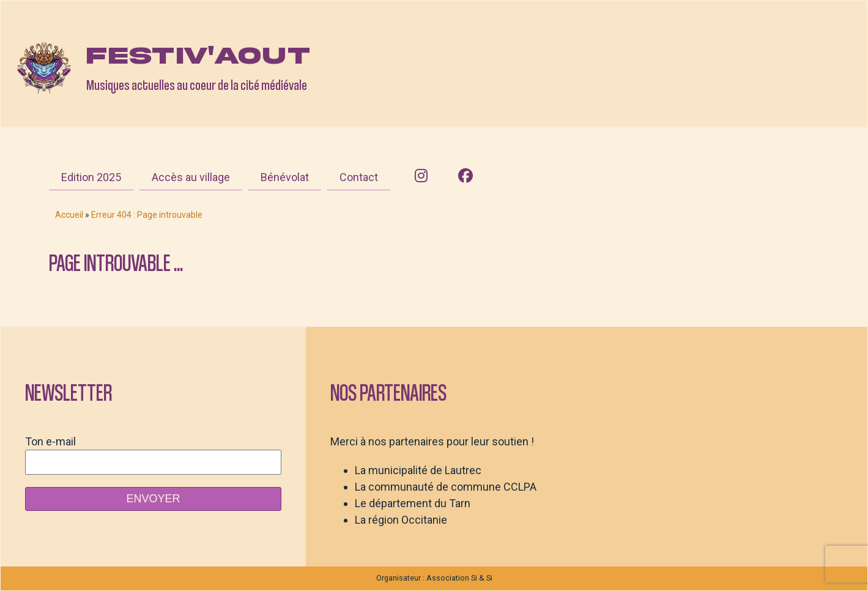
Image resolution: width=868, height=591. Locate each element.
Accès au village (191, 177)
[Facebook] (466, 176)
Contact (359, 177)
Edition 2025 (91, 177)
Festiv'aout (198, 56)
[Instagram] (421, 176)
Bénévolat (285, 177)
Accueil (69, 215)
